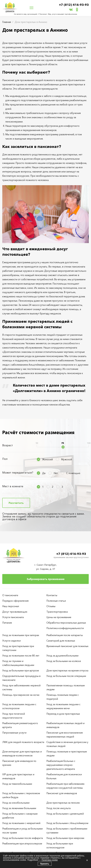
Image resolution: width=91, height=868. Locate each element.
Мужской (67, 459)
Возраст (8, 445)
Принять (45, 864)
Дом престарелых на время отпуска (67, 670)
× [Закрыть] (87, 860)
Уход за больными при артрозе (21, 670)
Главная (7, 22)
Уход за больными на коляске (64, 661)
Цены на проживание (59, 617)
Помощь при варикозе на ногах (21, 695)
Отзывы (51, 606)
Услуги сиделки (11, 641)
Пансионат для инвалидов (62, 793)
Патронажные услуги (14, 733)
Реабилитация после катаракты (65, 635)
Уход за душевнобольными (62, 656)
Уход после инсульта (58, 808)
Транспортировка (57, 612)
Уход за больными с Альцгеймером (67, 823)
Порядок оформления (15, 601)
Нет (56, 473)
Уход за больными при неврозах (65, 838)
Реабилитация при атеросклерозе (22, 843)
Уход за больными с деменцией (65, 814)
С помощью (73, 473)
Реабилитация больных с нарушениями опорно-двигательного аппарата (61, 765)
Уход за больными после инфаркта (23, 838)
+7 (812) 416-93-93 (74, 5)
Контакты (52, 595)
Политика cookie (50, 860)
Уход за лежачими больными (19, 808)
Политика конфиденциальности (65, 628)
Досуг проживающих (15, 612)
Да (44, 473)
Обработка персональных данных (66, 623)
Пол (5, 459)
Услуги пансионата (13, 617)
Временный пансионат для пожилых (67, 646)
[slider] (63, 447)
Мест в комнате (13, 486)
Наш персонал (11, 606)
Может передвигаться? (18, 473)
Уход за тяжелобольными (17, 784)
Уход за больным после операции (66, 676)
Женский (47, 459)
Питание (7, 623)
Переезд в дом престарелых (63, 714)
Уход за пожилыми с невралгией (21, 823)
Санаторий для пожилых (61, 641)
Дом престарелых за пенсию (63, 803)
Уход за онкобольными (16, 803)
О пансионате (10, 595)
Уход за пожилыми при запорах (21, 635)
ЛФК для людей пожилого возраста (23, 742)
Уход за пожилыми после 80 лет (21, 656)
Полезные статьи (56, 601)
